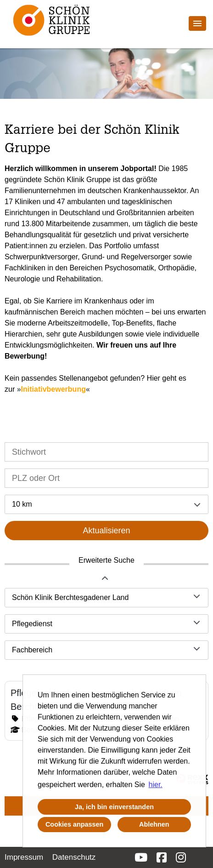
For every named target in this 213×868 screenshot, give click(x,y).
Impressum (24, 857)
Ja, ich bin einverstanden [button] (114, 807)
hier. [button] (156, 785)
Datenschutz (74, 857)
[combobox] (106, 504)
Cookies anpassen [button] (74, 824)
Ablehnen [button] (154, 824)
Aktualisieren (106, 531)
